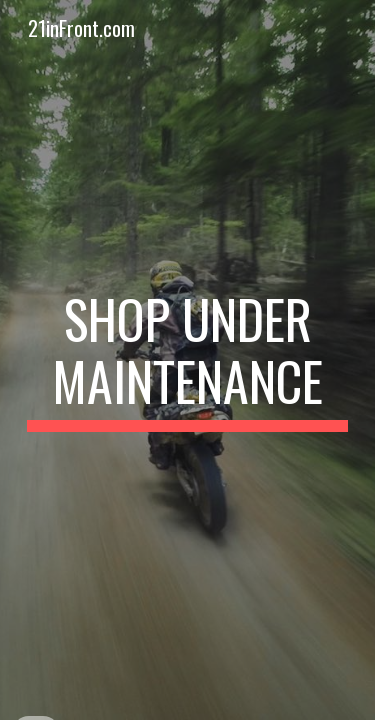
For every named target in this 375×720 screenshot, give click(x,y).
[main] (188, 360)
